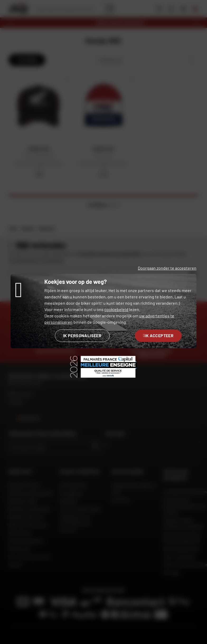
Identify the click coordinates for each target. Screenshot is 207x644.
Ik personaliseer (82, 335)
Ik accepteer (158, 335)
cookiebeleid (116, 309)
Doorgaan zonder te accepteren (167, 268)
